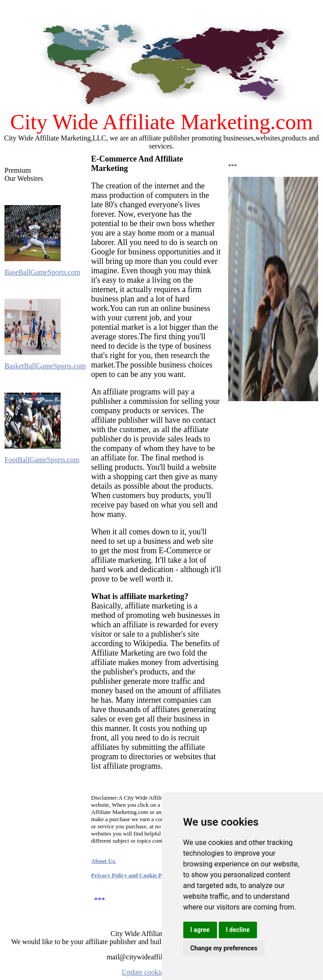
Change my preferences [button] (224, 948)
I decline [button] (238, 930)
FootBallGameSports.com (42, 460)
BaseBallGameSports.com (42, 272)
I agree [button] (200, 930)
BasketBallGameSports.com (45, 366)
